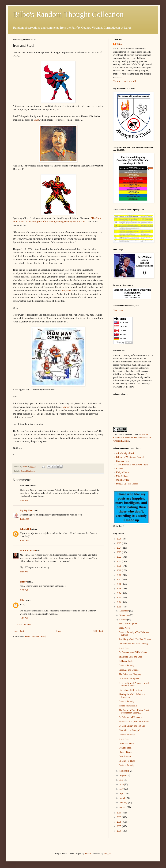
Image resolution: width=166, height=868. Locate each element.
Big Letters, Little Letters (130, 690)
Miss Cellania (122, 476)
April (122, 794)
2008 (119, 822)
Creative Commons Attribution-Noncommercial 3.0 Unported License (132, 438)
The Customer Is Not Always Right (132, 465)
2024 (119, 548)
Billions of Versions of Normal (130, 457)
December (124, 611)
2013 (119, 598)
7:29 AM (24, 501)
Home (59, 631)
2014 (119, 593)
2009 (119, 817)
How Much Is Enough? (129, 730)
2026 (119, 539)
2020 (119, 566)
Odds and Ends (126, 661)
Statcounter (118, 310)
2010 (119, 813)
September (124, 771)
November (124, 615)
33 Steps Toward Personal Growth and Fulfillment (134, 684)
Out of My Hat (123, 480)
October (123, 620)
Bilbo (23, 600)
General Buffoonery (28, 471)
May (122, 789)
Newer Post (19, 631)
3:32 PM (24, 618)
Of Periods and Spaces (129, 679)
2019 (119, 570)
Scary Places (125, 628)
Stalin (36, 120)
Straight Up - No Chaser (127, 484)
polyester (66, 291)
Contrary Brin (122, 461)
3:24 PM (24, 572)
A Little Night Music (126, 453)
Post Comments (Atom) (36, 636)
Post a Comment (24, 625)
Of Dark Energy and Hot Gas (132, 726)
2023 (119, 552)
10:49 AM (25, 541)
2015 (119, 589)
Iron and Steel (125, 748)
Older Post (98, 631)
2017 (119, 580)
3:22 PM (24, 590)
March (123, 798)
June (122, 784)
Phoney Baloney (126, 752)
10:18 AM (25, 519)
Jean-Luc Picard (28, 551)
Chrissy (67, 407)
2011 (119, 607)
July (122, 780)
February (124, 803)
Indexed (120, 469)
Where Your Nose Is (128, 706)
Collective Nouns (127, 743)
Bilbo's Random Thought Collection (68, 14)
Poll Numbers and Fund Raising (133, 644)
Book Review (125, 756)
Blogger (107, 854)
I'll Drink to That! (127, 761)
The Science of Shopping (130, 674)
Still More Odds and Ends (130, 657)
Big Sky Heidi (26, 510)
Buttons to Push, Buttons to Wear (134, 722)
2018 (119, 575)
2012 (119, 602)
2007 (119, 826)
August (123, 775)
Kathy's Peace (122, 472)
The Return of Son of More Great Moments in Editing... (134, 712)
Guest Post (124, 648)
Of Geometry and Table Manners (134, 652)
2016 (119, 584)
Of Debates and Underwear (131, 717)
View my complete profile (125, 81)
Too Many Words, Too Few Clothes (135, 639)
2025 (119, 543)
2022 (119, 557)
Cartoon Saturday (127, 665)
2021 (119, 561)
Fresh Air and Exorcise (129, 670)
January (123, 807)
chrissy (23, 582)
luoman (88, 854)
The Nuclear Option (128, 624)
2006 (119, 831)
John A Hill (25, 529)
